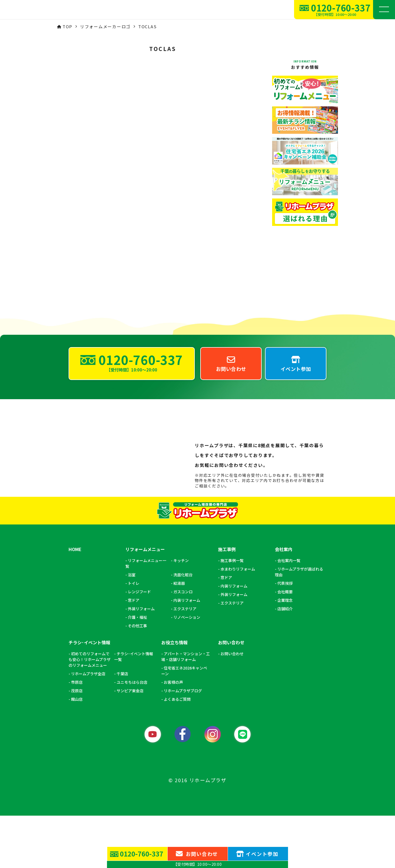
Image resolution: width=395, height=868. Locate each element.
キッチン (181, 613)
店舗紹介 (285, 661)
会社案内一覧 (289, 613)
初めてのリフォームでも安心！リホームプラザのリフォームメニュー (90, 712)
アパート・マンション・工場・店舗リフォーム (186, 709)
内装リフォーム (187, 653)
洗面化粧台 (183, 627)
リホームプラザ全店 (88, 726)
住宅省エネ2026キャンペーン (184, 723)
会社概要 (285, 644)
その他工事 (137, 678)
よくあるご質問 (177, 751)
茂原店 (77, 743)
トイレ (134, 636)
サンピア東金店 (130, 743)
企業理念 (285, 653)
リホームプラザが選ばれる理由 (299, 624)
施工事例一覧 (232, 613)
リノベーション (187, 670)
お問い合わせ (232, 706)
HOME (75, 602)
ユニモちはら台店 (132, 734)
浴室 (132, 627)
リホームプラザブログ (183, 743)
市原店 (77, 734)
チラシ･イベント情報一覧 (134, 709)
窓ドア (134, 653)
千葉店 (122, 726)
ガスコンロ (183, 644)
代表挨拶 (285, 636)
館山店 (77, 751)
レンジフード (139, 644)
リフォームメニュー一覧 (146, 616)
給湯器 (179, 636)
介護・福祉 (137, 670)
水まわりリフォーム (238, 621)
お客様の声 (173, 734)
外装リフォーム (141, 661)
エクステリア (185, 661)
